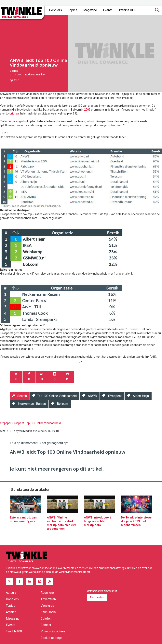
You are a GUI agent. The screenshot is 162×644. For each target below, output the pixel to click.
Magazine (90, 10)
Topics (73, 10)
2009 (87, 110)
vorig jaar (14, 114)
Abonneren (48, 593)
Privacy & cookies (53, 631)
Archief (11, 612)
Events (108, 10)
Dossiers (55, 10)
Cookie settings (52, 638)
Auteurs (11, 593)
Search (14, 71)
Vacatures (47, 606)
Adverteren (48, 599)
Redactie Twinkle (35, 75)
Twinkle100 (127, 10)
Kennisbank (49, 612)
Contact (46, 625)
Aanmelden (97, 597)
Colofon (46, 619)
